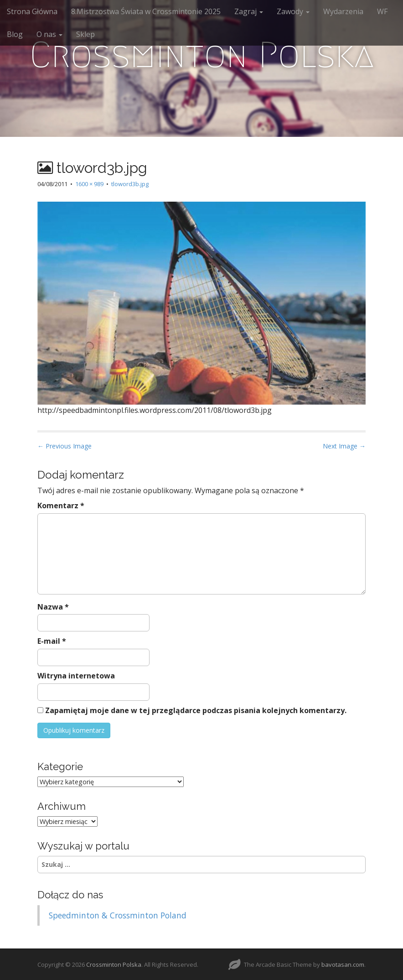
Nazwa (53, 607)
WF (382, 11)
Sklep (85, 34)
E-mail (52, 641)
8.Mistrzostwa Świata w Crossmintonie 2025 (146, 11)
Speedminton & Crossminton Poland (118, 915)
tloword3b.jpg (130, 184)
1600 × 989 (89, 184)
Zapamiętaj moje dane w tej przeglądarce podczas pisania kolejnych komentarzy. (196, 710)
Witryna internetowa (76, 676)
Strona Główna (32, 11)
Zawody (293, 11)
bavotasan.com (343, 964)
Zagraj (249, 11)
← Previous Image (65, 446)
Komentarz (61, 506)
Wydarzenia (343, 11)
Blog (15, 34)
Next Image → (344, 446)
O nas (49, 34)
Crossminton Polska (202, 55)
